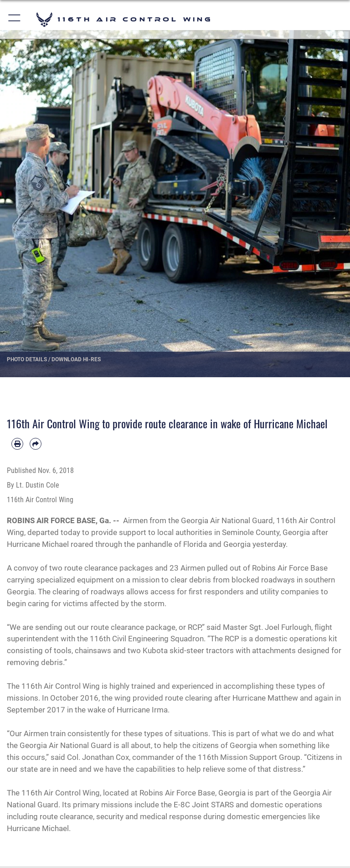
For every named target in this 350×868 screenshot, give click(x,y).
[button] (15, 19)
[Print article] (17, 444)
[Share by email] (36, 444)
